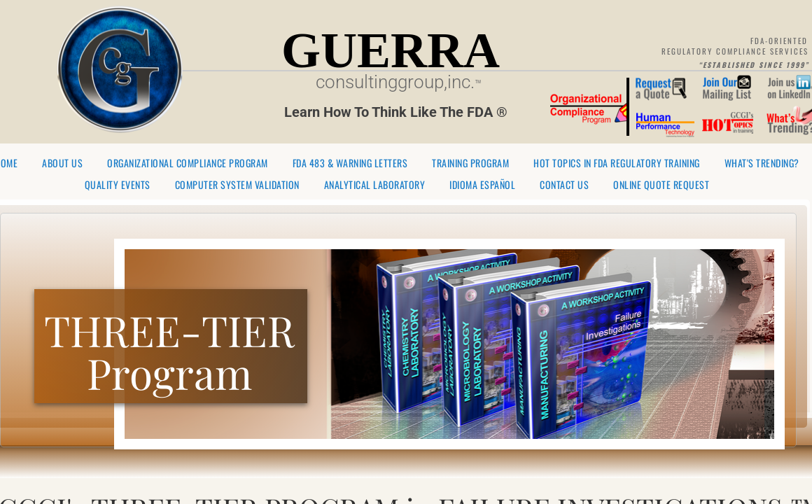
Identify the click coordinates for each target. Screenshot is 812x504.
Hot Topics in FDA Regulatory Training (617, 163)
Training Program (470, 163)
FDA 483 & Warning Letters (350, 163)
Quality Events (118, 185)
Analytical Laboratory (375, 185)
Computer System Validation (237, 185)
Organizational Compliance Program (188, 163)
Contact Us (564, 185)
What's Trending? (762, 163)
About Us (62, 163)
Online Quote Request (661, 185)
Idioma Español (482, 185)
